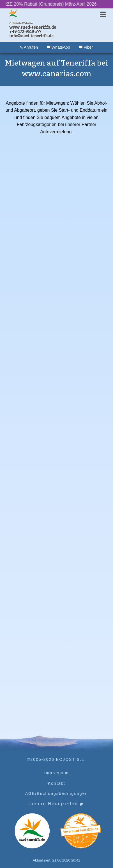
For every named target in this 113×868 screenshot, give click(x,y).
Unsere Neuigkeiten (56, 804)
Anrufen (29, 47)
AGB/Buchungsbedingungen (57, 793)
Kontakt (57, 783)
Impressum (57, 773)
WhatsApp (58, 47)
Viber (86, 47)
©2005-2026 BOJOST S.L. (56, 759)
